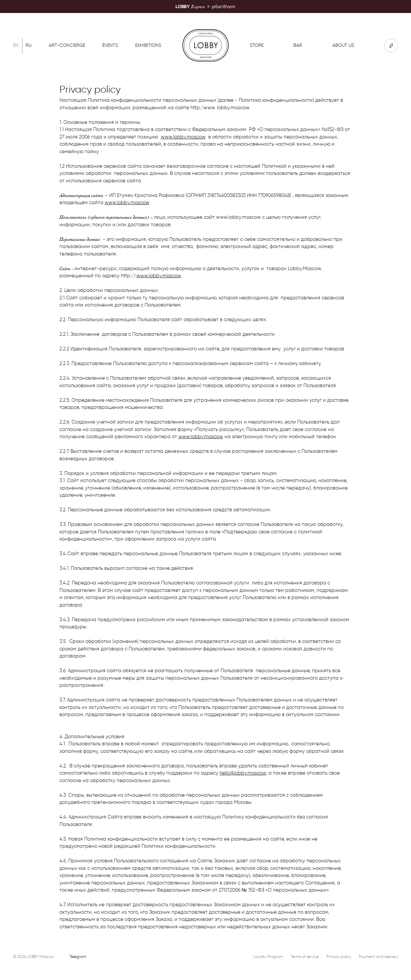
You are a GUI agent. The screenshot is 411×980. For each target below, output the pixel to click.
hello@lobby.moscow (243, 773)
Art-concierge (67, 45)
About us (343, 45)
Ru (29, 45)
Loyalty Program (268, 956)
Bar (298, 45)
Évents (110, 45)
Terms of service (305, 956)
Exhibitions (148, 45)
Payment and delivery (378, 956)
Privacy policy (339, 956)
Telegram (78, 956)
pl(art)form (205, 6)
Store (257, 45)
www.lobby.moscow (183, 137)
